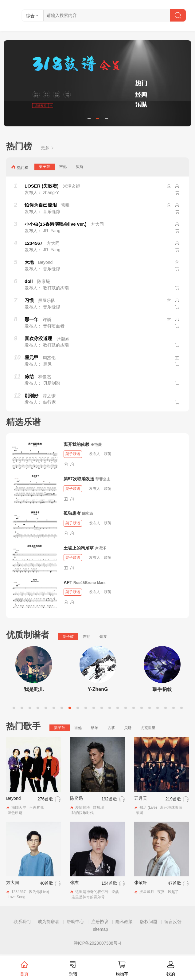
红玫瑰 (99, 807)
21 (174, 708)
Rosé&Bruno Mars (90, 583)
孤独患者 (72, 513)
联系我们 (22, 922)
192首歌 (109, 799)
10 (86, 708)
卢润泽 (100, 548)
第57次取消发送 (79, 479)
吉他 (63, 167)
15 (126, 708)
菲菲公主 (103, 479)
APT (68, 582)
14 (118, 708)
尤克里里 (148, 728)
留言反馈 (173, 922)
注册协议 (100, 922)
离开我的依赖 (76, 444)
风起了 (173, 892)
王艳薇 (96, 445)
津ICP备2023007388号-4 (98, 943)
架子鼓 (45, 167)
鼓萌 (107, 454)
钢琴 (103, 637)
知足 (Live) (148, 807)
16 (134, 708)
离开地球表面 (171, 807)
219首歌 (173, 799)
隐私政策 (124, 922)
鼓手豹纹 (162, 689)
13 (110, 708)
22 (181, 708)
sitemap (101, 929)
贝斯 (80, 167)
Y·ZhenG (98, 689)
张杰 (74, 883)
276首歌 (45, 799)
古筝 (111, 728)
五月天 (141, 798)
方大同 (13, 883)
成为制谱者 (49, 922)
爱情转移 (83, 807)
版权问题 (149, 922)
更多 (48, 148)
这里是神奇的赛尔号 (92, 892)
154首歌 (109, 883)
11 (94, 708)
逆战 (115, 892)
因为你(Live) (39, 892)
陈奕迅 (88, 514)
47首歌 (174, 883)
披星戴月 (147, 892)
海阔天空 (19, 807)
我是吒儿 (34, 689)
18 (150, 708)
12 (102, 708)
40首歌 (47, 883)
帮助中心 (75, 922)
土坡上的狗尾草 (79, 548)
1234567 (19, 892)
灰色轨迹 (15, 813)
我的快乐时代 (83, 813)
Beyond (13, 798)
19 (158, 708)
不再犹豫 (37, 807)
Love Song (16, 897)
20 (166, 708)
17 (142, 708)
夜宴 (161, 892)
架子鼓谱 (73, 454)
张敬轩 (141, 883)
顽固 (139, 813)
